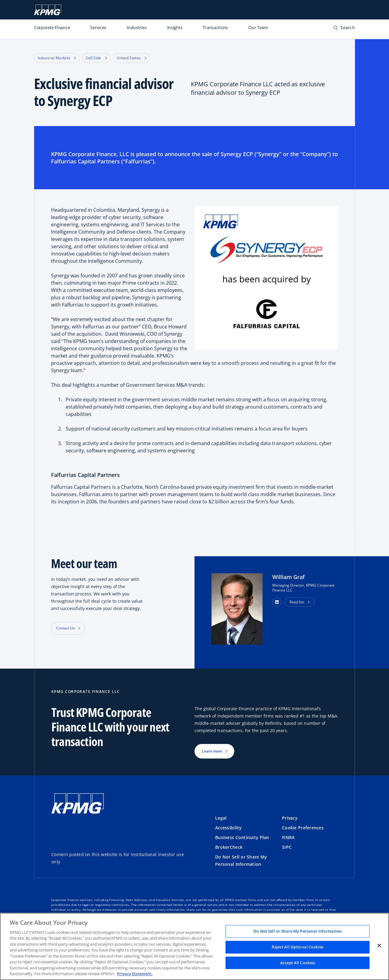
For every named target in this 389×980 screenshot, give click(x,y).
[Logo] (78, 804)
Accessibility (229, 828)
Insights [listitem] (175, 27)
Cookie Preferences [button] (303, 828)
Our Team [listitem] (258, 27)
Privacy (290, 818)
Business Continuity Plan (242, 837)
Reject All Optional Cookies (298, 947)
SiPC (287, 847)
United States (132, 58)
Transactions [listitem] (215, 27)
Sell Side (96, 58)
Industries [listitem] (137, 27)
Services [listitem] (98, 27)
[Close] (379, 946)
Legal (221, 818)
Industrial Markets (57, 58)
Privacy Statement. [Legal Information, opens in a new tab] (135, 974)
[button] (344, 28)
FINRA (288, 837)
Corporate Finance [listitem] (52, 27)
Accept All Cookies (298, 963)
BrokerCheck (229, 847)
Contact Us (65, 628)
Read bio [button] (297, 602)
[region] (194, 946)
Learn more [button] (212, 751)
